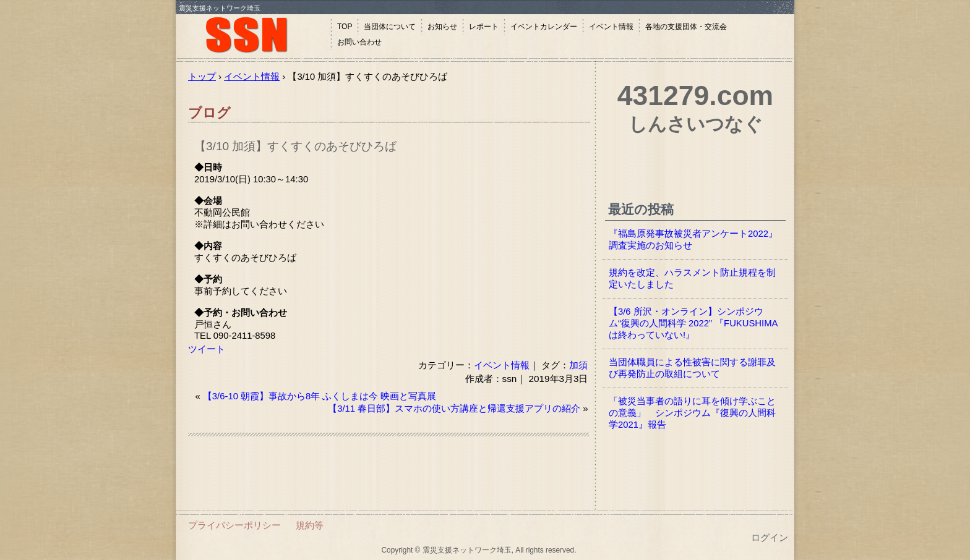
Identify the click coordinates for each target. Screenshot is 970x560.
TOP (345, 27)
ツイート (207, 349)
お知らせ (442, 27)
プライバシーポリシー (234, 525)
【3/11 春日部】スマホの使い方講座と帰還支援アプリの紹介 (454, 409)
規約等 (310, 525)
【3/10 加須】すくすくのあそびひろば (295, 146)
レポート (484, 27)
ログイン (770, 538)
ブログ (209, 113)
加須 (578, 365)
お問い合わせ (359, 42)
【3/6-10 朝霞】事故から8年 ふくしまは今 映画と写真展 (320, 396)
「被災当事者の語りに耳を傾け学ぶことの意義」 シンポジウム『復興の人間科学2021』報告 (692, 413)
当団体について (390, 27)
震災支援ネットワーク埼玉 (253, 36)
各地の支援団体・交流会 (686, 27)
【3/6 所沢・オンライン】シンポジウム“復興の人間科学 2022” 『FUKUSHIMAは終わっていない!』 (693, 323)
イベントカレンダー (544, 27)
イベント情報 (611, 27)
